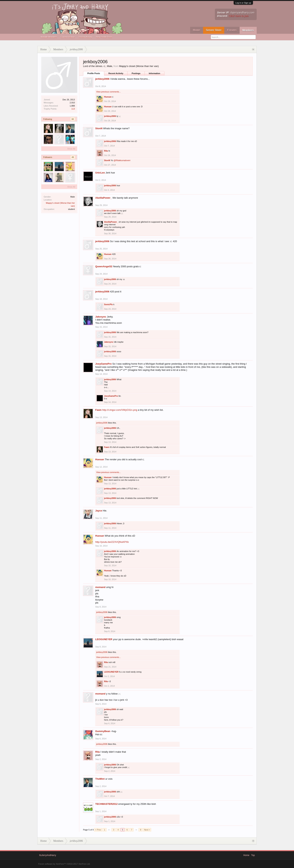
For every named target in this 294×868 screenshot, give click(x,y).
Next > (147, 830)
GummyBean (103, 731)
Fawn (98, 410)
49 (73, 157)
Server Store (214, 30)
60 (73, 119)
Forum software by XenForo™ (64, 864)
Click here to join (239, 16)
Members (248, 30)
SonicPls (108, 304)
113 (73, 109)
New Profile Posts (104, 37)
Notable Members (49, 37)
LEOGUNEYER (104, 639)
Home (197, 30)
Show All (71, 149)
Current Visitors (68, 37)
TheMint (100, 779)
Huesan (108, 97)
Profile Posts (94, 73)
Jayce (99, 511)
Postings (136, 73)
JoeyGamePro (103, 364)
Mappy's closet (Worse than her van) (139, 66)
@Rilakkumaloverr (122, 160)
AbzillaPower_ (103, 198)
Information (155, 73)
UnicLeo (100, 173)
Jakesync (101, 317)
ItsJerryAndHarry (48, 855)
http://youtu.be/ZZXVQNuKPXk (112, 542)
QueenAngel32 (104, 266)
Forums (232, 30)
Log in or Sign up (243, 3)
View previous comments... (108, 92)
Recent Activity (85, 37)
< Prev (98, 830)
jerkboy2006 (102, 79)
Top (253, 855)
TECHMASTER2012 (106, 804)
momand (100, 587)
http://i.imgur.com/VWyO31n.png (120, 410)
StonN (99, 128)
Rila (106, 151)
